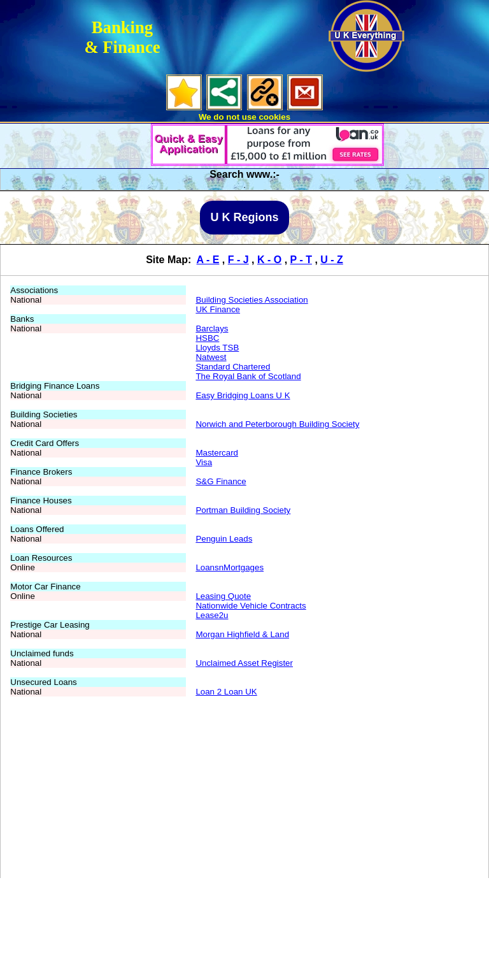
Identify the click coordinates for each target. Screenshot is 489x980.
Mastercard (217, 453)
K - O (269, 260)
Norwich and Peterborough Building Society (277, 424)
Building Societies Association (252, 300)
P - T (301, 260)
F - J (238, 260)
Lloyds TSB (217, 348)
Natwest (211, 357)
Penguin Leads (224, 539)
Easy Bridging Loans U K (243, 395)
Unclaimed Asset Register (244, 663)
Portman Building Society (243, 510)
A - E (208, 260)
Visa (204, 462)
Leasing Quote (223, 596)
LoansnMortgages (230, 567)
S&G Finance (221, 481)
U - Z (332, 260)
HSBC (207, 338)
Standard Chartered (233, 367)
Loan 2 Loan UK (226, 692)
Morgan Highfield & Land (242, 634)
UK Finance (218, 309)
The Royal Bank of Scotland (248, 376)
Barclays (212, 328)
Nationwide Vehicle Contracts (251, 606)
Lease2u (212, 615)
